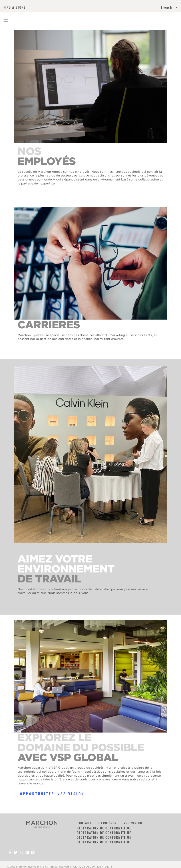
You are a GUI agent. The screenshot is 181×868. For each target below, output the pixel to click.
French (167, 7)
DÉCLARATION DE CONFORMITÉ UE (104, 828)
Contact (84, 823)
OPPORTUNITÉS (37, 794)
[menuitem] (134, 8)
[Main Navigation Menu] (6, 21)
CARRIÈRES (108, 823)
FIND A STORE (15, 7)
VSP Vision (71, 794)
